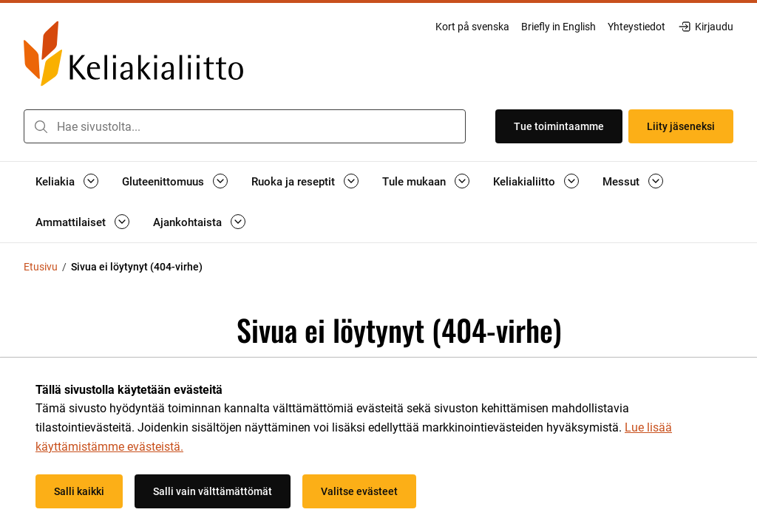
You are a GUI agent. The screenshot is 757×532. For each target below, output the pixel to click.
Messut (621, 182)
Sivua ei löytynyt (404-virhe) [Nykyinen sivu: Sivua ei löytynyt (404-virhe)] (137, 267)
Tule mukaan (414, 182)
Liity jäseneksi (681, 126)
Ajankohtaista (187, 222)
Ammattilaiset (71, 222)
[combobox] (245, 126)
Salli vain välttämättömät (213, 491)
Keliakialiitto (524, 182)
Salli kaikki (79, 491)
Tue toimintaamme (559, 126)
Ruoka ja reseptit (293, 182)
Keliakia (55, 182)
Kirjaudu (705, 27)
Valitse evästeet (359, 491)
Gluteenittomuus (163, 182)
